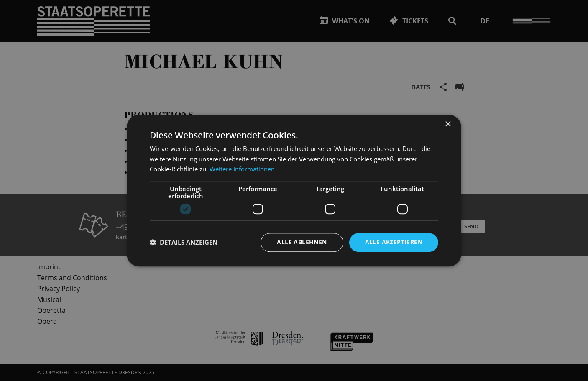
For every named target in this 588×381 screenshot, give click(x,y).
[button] (184, 243)
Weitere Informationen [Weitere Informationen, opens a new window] (242, 169)
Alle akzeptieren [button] (394, 242)
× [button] (448, 124)
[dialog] (294, 190)
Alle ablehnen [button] (302, 242)
